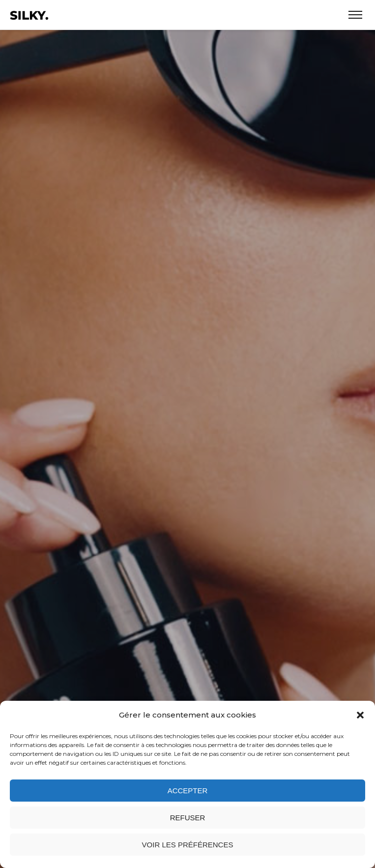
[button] (360, 715)
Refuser (188, 818)
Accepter (188, 791)
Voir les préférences (188, 845)
